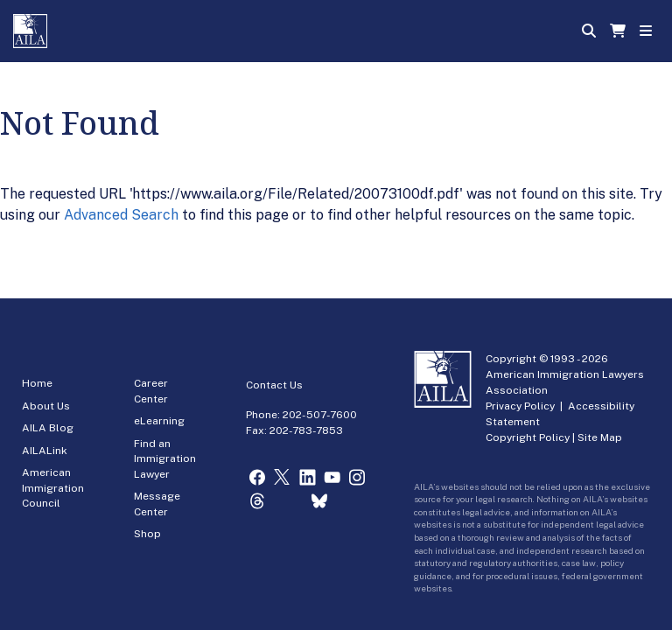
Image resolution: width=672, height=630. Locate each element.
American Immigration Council (53, 488)
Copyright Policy (528, 437)
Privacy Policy (520, 406)
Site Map (600, 437)
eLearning (159, 421)
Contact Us (274, 385)
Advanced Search (121, 215)
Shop (147, 534)
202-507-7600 (320, 415)
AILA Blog (48, 428)
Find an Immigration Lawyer (165, 459)
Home (37, 383)
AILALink (45, 451)
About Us (46, 406)
